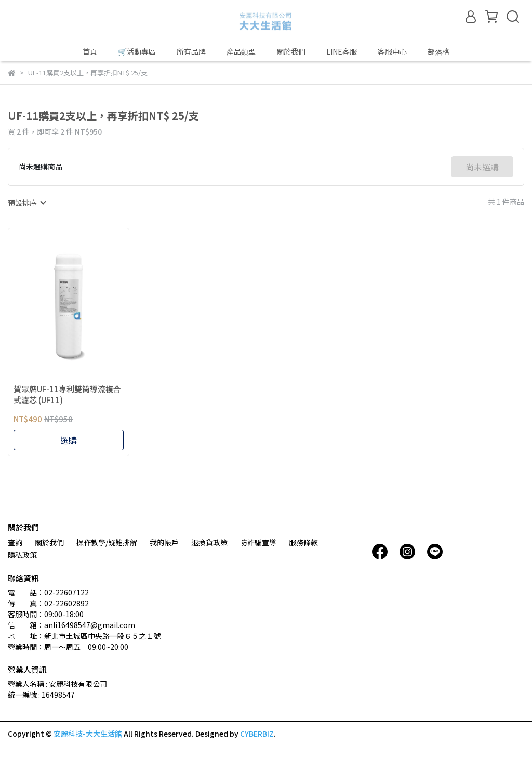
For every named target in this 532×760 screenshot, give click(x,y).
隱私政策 (22, 555)
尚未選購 (482, 167)
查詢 (15, 542)
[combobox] (26, 203)
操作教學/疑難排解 (107, 542)
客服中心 (392, 51)
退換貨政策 (209, 542)
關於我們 (291, 51)
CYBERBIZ (257, 734)
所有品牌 (191, 51)
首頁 (90, 51)
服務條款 (303, 542)
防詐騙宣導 (258, 542)
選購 (69, 440)
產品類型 (241, 51)
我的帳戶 (164, 542)
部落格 (438, 51)
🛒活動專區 (137, 51)
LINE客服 (342, 51)
